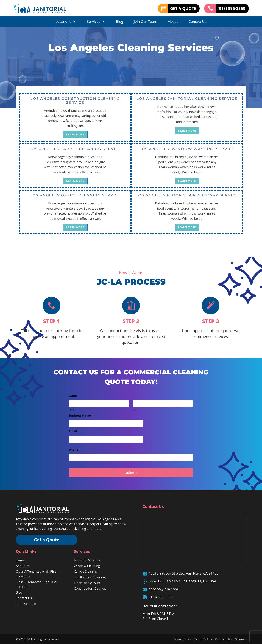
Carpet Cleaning (86, 571)
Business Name (81, 416)
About (173, 22)
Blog (120, 22)
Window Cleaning (87, 566)
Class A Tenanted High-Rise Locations (36, 574)
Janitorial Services (87, 560)
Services (96, 22)
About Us (23, 566)
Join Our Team (146, 22)
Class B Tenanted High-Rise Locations (36, 584)
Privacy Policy (183, 639)
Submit (131, 473)
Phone (75, 450)
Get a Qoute (47, 540)
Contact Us (197, 22)
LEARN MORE (75, 134)
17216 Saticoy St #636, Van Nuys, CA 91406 (184, 573)
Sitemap (241, 639)
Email (74, 431)
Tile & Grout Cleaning (90, 577)
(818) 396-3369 (231, 8)
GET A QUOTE (183, 8)
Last (135, 410)
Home (20, 560)
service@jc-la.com (163, 589)
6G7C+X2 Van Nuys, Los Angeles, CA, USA (182, 581)
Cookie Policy (224, 639)
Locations (66, 22)
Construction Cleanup (90, 588)
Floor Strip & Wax (87, 583)
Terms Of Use (203, 639)
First (72, 410)
